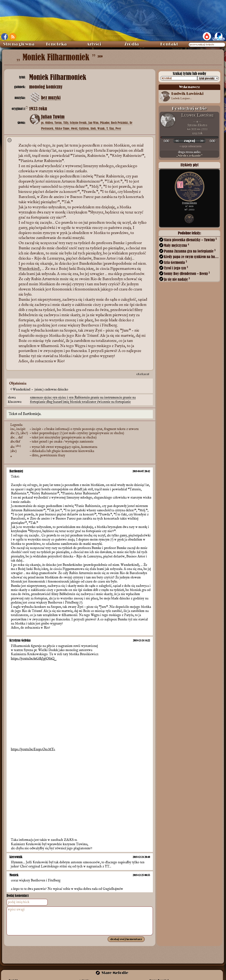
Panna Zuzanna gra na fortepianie (190, 251)
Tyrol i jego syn (176, 268)
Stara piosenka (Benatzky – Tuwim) (190, 240)
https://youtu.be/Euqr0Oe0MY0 (33, 749)
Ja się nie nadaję (177, 279)
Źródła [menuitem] (132, 44)
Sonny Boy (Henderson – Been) (187, 273)
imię (66, 402)
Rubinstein (82, 398)
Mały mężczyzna (176, 245)
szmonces (37, 398)
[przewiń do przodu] (202, 141)
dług (50, 402)
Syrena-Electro (197, 125)
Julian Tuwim (53, 117)
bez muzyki (51, 98)
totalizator (89, 402)
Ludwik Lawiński (197, 115)
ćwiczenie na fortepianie (114, 402)
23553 (204, 129)
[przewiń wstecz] (177, 141)
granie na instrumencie (107, 398)
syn (55, 398)
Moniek (76, 402)
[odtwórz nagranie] (189, 141)
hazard (58, 402)
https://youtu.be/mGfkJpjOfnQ (33, 659)
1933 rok (197, 133)
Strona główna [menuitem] (19, 44)
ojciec (48, 398)
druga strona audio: (189, 154)
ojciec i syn (66, 398)
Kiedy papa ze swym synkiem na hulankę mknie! (192, 257)
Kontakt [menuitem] (169, 44)
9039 (194, 129)
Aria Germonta (175, 262)
